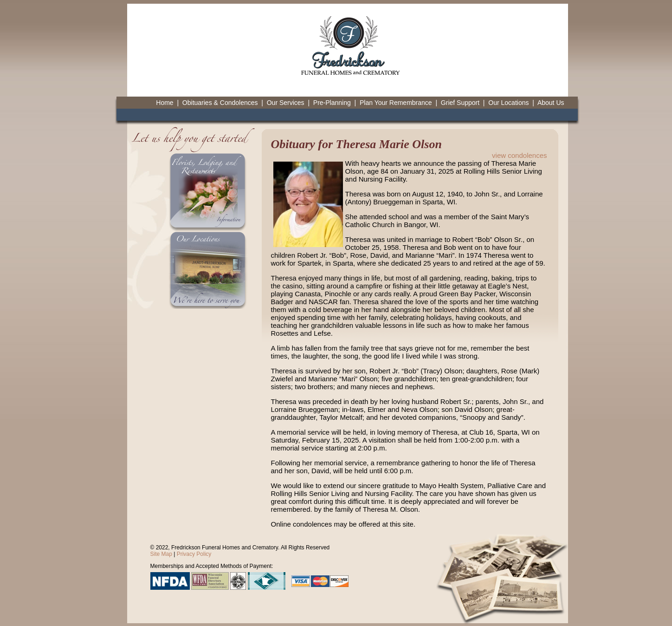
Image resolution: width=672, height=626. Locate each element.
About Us (551, 103)
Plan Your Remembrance (396, 103)
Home (165, 103)
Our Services (286, 103)
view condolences (519, 155)
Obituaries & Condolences (220, 103)
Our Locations (508, 103)
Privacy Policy (194, 554)
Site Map (161, 554)
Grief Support (460, 103)
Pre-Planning (332, 103)
